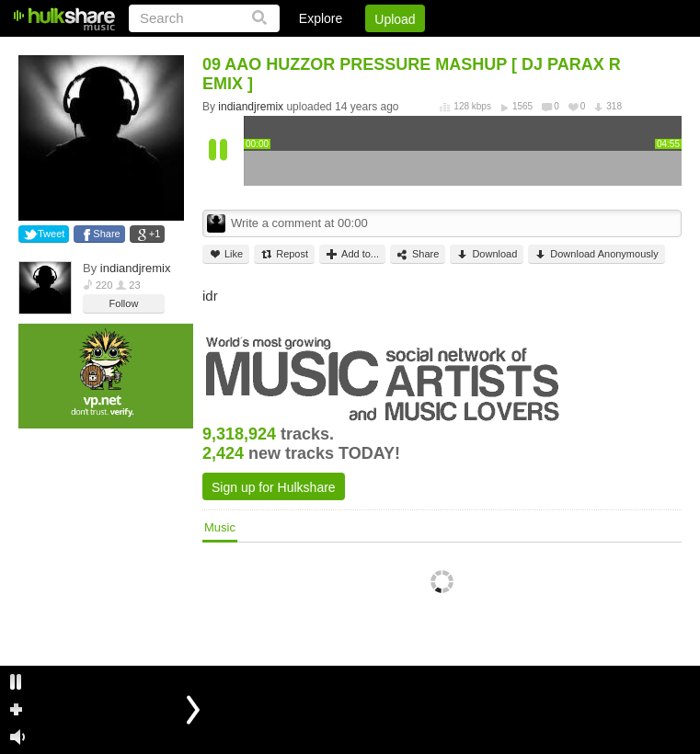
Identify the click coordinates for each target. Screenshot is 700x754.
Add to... (352, 254)
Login (302, 51)
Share (106, 234)
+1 (155, 234)
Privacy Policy (579, 51)
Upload (395, 19)
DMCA (493, 51)
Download (487, 254)
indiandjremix (136, 268)
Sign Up (368, 51)
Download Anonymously (596, 254)
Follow (124, 303)
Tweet (51, 234)
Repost (284, 254)
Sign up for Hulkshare (274, 487)
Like (226, 254)
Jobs (432, 51)
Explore (321, 18)
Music (220, 527)
